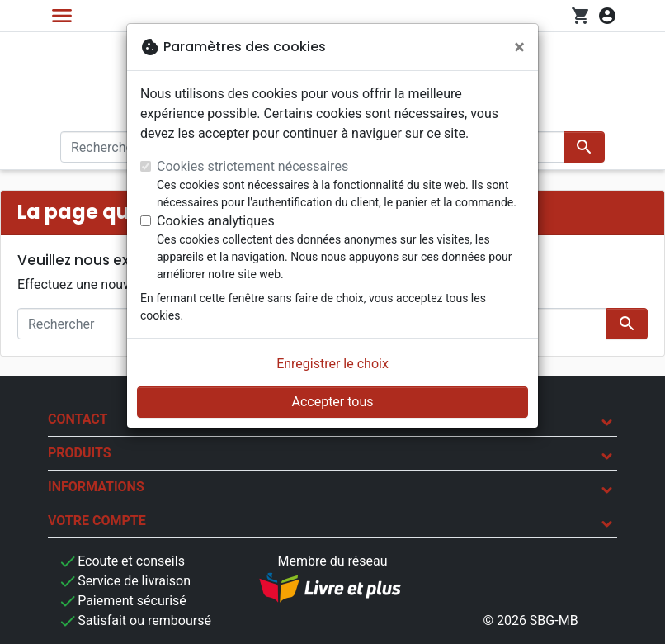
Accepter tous (332, 402)
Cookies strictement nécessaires (252, 166)
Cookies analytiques (216, 221)
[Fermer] (519, 47)
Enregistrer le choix (332, 364)
